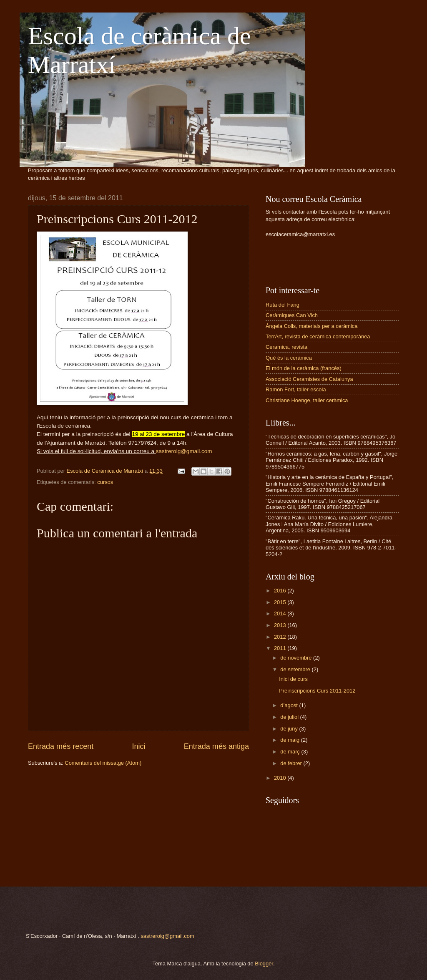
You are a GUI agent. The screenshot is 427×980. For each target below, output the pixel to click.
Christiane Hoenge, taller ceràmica (307, 400)
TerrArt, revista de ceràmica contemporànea (318, 336)
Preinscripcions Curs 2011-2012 (317, 691)
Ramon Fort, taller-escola (296, 389)
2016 (281, 591)
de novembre (297, 658)
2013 (281, 625)
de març (291, 752)
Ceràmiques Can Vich (292, 315)
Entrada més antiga (216, 746)
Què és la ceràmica (289, 358)
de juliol (290, 717)
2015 (281, 602)
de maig (290, 740)
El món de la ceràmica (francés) (304, 368)
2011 (281, 648)
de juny (290, 729)
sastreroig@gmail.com (167, 936)
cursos (105, 482)
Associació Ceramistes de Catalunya (309, 379)
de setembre (296, 669)
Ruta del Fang (283, 305)
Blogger (264, 964)
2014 (281, 613)
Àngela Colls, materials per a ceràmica (311, 326)
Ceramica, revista (286, 347)
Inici (138, 746)
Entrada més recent (61, 746)
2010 (281, 778)
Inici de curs (293, 679)
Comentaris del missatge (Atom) (103, 763)
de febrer (292, 763)
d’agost (290, 705)
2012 (281, 637)
